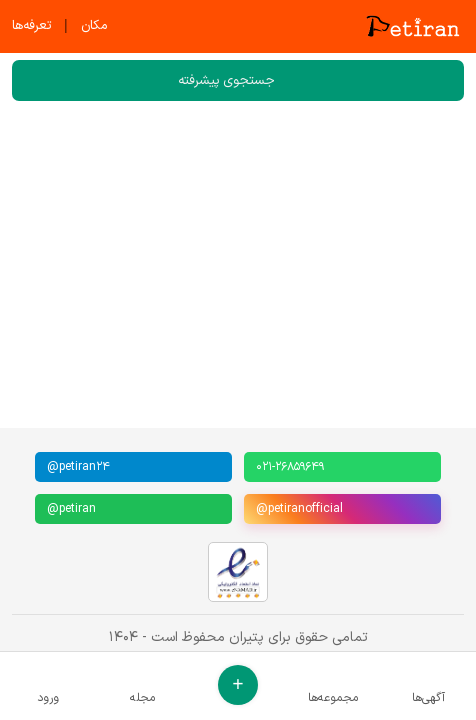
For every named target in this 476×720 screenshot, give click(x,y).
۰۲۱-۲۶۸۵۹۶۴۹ (290, 467)
